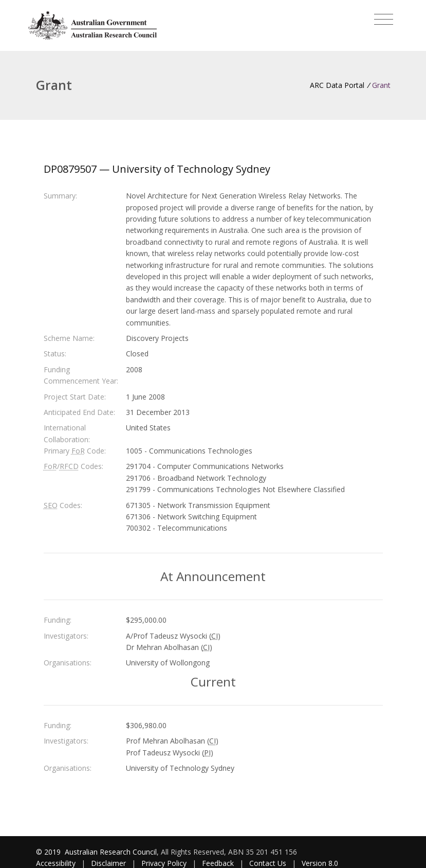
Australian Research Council (111, 852)
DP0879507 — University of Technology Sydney (157, 169)
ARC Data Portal (337, 85)
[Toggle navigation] (384, 20)
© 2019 (49, 852)
